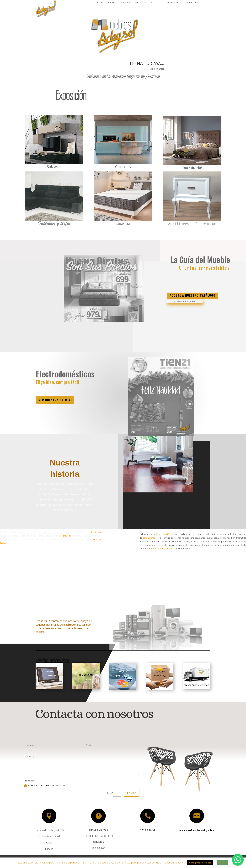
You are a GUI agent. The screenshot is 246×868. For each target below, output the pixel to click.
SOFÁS (160, 3)
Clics (161, 284)
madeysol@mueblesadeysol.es (195, 830)
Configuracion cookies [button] (200, 863)
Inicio (100, 3)
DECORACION (190, 3)
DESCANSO (173, 3)
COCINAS (125, 3)
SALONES (111, 3)
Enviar (131, 793)
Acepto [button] (222, 863)
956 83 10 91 (146, 830)
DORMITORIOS (141, 3)
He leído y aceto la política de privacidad (44, 785)
